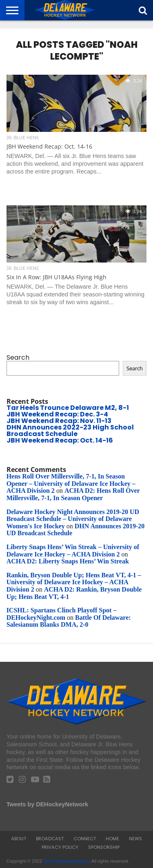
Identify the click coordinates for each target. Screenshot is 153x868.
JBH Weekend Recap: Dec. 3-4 (57, 414)
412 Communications (66, 861)
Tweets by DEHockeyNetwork (47, 804)
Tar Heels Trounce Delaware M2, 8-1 (68, 408)
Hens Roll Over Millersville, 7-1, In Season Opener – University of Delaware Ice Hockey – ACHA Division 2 (71, 483)
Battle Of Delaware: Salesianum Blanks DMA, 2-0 (69, 621)
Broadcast (50, 839)
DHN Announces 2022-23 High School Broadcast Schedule (70, 431)
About (19, 839)
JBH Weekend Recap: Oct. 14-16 (60, 440)
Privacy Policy (60, 847)
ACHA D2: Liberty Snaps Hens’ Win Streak (68, 561)
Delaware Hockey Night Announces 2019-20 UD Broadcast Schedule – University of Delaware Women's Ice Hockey (73, 519)
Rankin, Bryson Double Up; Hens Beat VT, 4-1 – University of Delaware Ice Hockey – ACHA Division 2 (74, 582)
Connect (85, 839)
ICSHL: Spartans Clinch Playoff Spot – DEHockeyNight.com (62, 614)
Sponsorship (104, 847)
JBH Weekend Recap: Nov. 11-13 (59, 421)
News (135, 839)
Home (112, 839)
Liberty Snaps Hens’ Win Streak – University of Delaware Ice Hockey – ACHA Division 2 (73, 551)
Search (18, 357)
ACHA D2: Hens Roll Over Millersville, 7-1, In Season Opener (73, 494)
